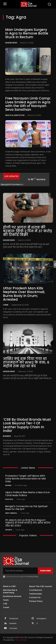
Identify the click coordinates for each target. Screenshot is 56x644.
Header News (11, 43)
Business (7, 436)
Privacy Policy (33, 577)
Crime (6, 305)
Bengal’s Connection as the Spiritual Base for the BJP (26, 508)
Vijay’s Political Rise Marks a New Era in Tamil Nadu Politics (28, 494)
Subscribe (45, 571)
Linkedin (13, 623)
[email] (20, 571)
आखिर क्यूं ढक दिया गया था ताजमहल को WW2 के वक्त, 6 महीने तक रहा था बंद (26, 362)
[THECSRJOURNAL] (29, 4)
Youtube (13, 628)
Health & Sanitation (15, 115)
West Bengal (11, 513)
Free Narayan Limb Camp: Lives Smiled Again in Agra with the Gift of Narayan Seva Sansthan (28, 104)
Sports (9, 530)
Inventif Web (21, 640)
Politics (9, 499)
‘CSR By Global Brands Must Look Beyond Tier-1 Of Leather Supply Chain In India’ (27, 425)
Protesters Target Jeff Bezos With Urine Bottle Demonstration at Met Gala (26, 479)
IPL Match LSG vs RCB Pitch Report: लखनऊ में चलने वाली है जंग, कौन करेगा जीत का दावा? (28, 523)
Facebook (14, 619)
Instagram (41, 619)
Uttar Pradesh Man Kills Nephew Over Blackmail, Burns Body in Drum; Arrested (24, 294)
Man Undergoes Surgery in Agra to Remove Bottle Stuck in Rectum (27, 33)
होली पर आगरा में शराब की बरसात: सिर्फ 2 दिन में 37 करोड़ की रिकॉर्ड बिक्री (27, 231)
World (8, 485)
